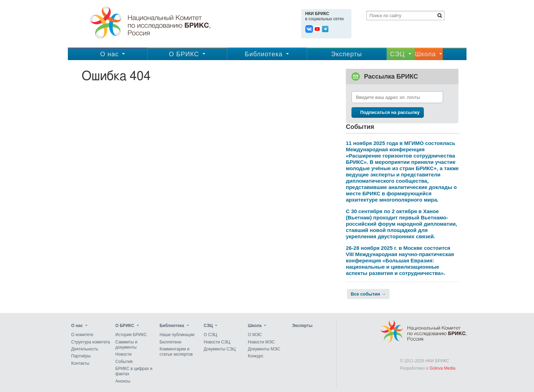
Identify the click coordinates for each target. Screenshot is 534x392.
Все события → (368, 294)
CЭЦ (397, 54)
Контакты (80, 363)
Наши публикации (177, 335)
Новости (123, 355)
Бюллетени (170, 342)
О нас (110, 54)
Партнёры (81, 356)
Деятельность (85, 349)
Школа (426, 54)
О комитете (82, 335)
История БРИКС (131, 335)
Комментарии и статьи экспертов (176, 352)
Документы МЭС (264, 349)
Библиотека (264, 54)
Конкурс (256, 356)
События (124, 362)
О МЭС (255, 335)
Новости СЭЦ (217, 342)
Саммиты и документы (126, 345)
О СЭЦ (210, 335)
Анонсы (123, 381)
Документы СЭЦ (219, 349)
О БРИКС (184, 54)
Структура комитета (91, 342)
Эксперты (347, 54)
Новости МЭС (261, 342)
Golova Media (442, 368)
